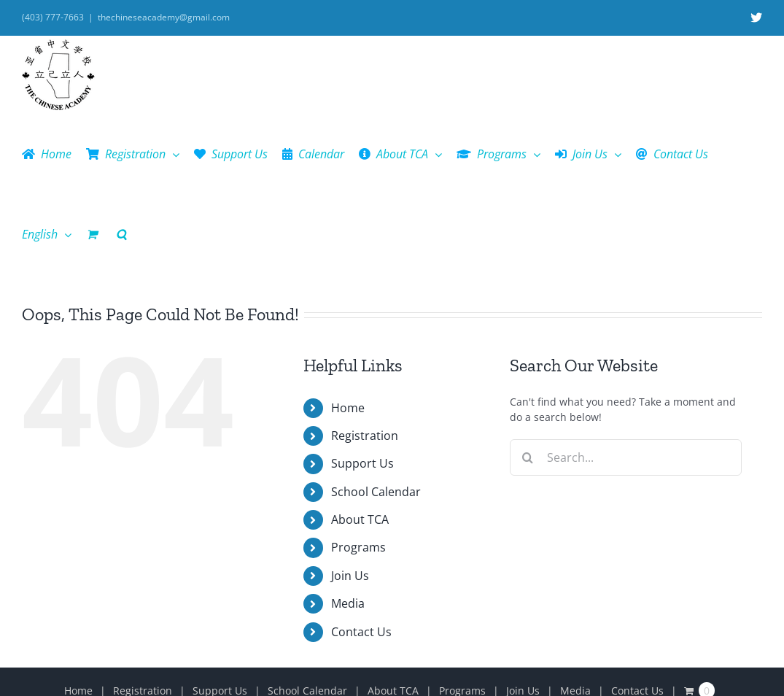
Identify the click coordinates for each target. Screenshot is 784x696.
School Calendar (376, 492)
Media (348, 603)
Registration (365, 436)
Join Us (350, 576)
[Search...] (626, 457)
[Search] (528, 457)
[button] (121, 234)
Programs (358, 547)
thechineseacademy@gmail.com (164, 17)
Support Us (362, 463)
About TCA (360, 519)
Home (348, 408)
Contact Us (361, 632)
